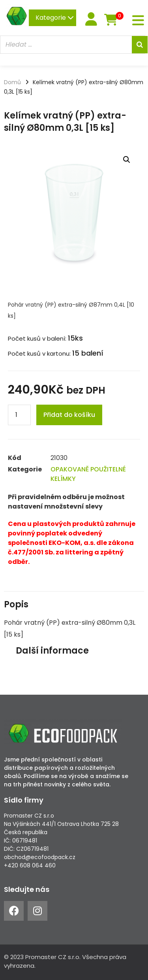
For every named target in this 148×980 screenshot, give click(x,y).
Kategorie (55, 18)
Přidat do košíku (69, 415)
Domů (12, 82)
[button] (127, 160)
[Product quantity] (19, 415)
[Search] (140, 45)
